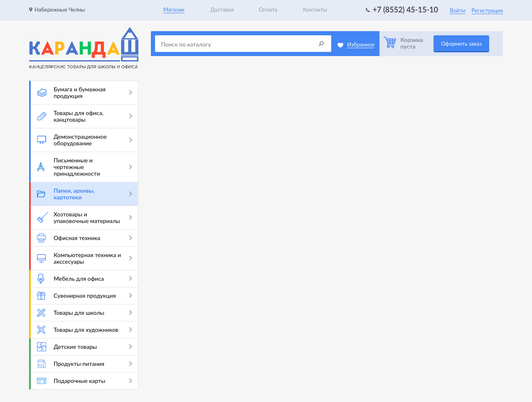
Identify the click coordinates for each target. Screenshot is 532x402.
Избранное (361, 44)
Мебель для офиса (84, 279)
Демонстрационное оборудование (84, 140)
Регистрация (487, 10)
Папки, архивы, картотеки (84, 194)
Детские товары (84, 347)
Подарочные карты (84, 381)
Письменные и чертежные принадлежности (84, 167)
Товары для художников (84, 330)
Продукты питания (84, 364)
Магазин (174, 10)
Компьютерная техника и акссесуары (84, 258)
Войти (457, 10)
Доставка (222, 10)
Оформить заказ (461, 44)
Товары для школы (84, 313)
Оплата (268, 10)
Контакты (315, 10)
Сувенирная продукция (84, 296)
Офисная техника (84, 238)
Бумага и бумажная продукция (84, 92)
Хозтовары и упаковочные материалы (84, 217)
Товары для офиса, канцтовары (84, 116)
